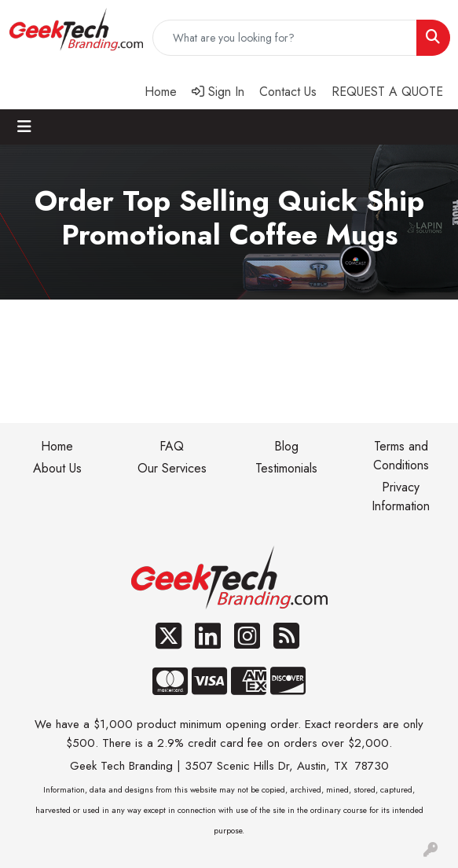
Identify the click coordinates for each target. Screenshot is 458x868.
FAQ (172, 446)
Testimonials (286, 468)
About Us (57, 468)
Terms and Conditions (401, 456)
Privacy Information (401, 497)
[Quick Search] (285, 38)
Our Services (172, 468)
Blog (286, 446)
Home (57, 446)
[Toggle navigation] (24, 127)
